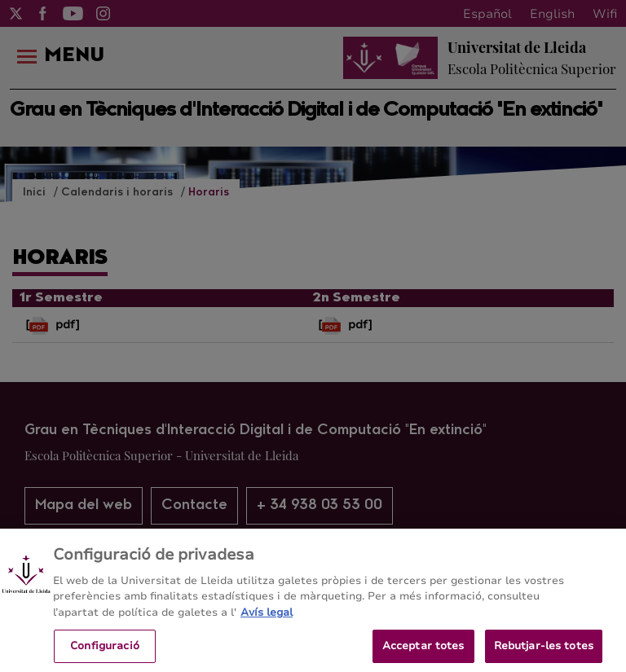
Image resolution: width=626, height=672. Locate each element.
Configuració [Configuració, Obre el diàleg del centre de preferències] (105, 652)
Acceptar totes (423, 652)
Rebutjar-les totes (544, 652)
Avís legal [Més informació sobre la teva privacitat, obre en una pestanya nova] (267, 620)
